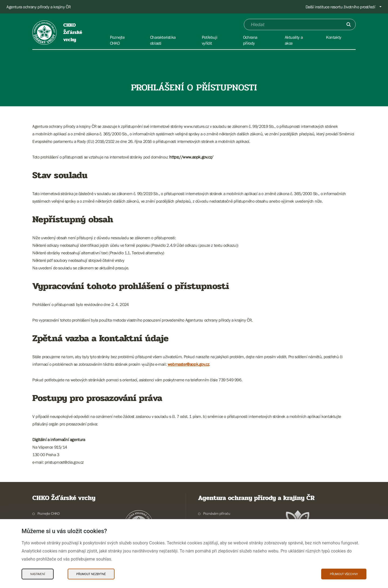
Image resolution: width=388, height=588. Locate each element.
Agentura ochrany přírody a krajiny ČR (39, 7)
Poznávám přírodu (217, 513)
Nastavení (38, 574)
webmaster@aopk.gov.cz (188, 364)
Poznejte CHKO (49, 513)
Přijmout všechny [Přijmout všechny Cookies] (344, 574)
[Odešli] (349, 24)
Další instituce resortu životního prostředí (340, 7)
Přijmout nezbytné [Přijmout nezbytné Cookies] (91, 574)
